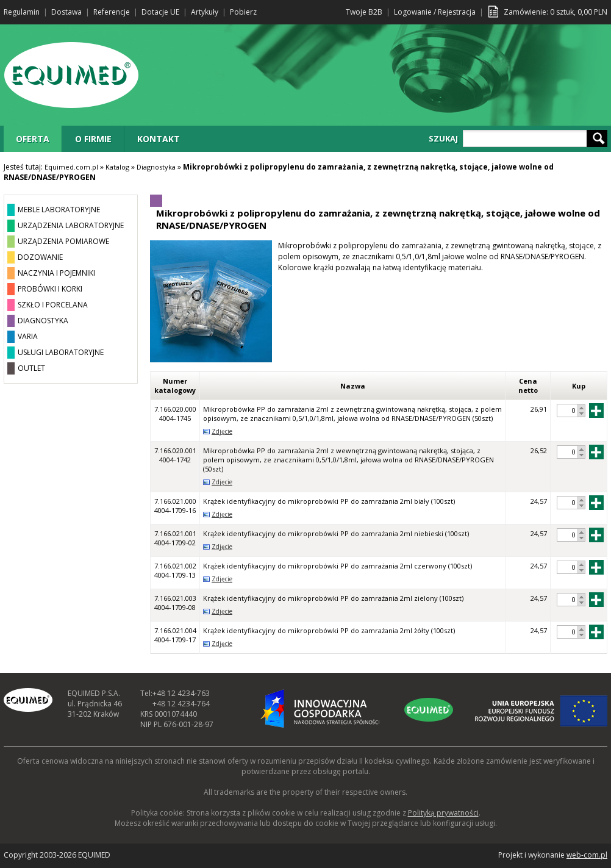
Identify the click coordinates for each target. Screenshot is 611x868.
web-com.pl (587, 855)
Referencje (112, 12)
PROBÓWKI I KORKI (50, 289)
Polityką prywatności (443, 813)
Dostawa (66, 12)
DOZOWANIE (40, 257)
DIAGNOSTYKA (43, 321)
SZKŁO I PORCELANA (53, 305)
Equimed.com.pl (71, 167)
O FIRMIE (93, 139)
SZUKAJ (443, 138)
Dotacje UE (160, 12)
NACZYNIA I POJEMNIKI (56, 273)
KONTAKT (159, 139)
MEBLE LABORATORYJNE (59, 210)
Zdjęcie (222, 431)
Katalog (117, 167)
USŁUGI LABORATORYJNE (61, 352)
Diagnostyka (156, 167)
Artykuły (205, 12)
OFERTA (33, 139)
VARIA (28, 336)
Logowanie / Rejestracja (435, 12)
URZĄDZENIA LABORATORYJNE (71, 225)
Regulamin (22, 12)
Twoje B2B (364, 12)
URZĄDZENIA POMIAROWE (63, 241)
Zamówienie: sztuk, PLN (556, 12)
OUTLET (31, 368)
